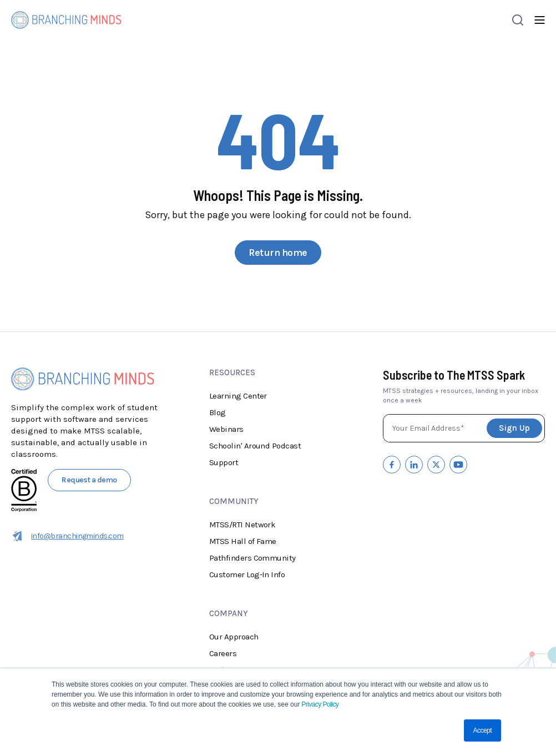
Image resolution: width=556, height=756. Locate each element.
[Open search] (518, 20)
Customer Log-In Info (247, 574)
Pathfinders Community (252, 558)
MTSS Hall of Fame (243, 541)
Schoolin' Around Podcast (255, 446)
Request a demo (89, 480)
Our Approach (234, 637)
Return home (278, 253)
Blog (218, 412)
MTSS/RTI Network (242, 525)
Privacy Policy (319, 704)
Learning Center (238, 396)
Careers (223, 653)
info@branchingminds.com (67, 536)
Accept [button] (482, 730)
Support (224, 462)
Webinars (226, 429)
